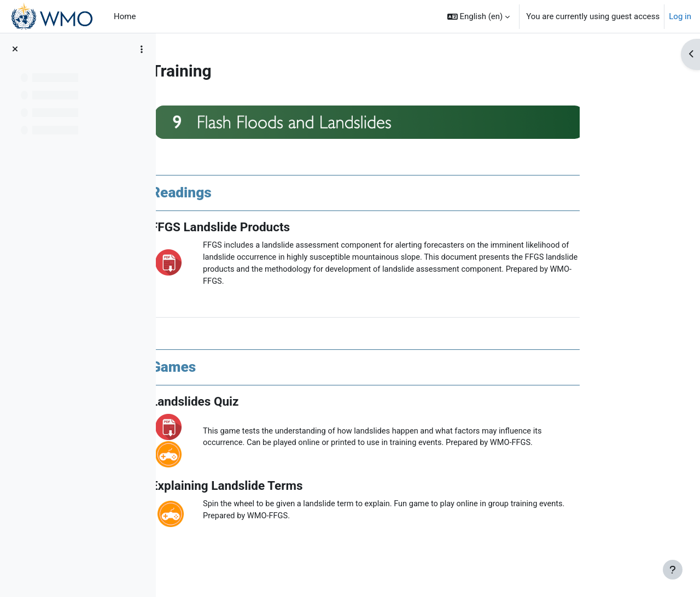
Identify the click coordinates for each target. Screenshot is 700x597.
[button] (479, 16)
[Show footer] (673, 570)
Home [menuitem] (125, 16)
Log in (680, 16)
